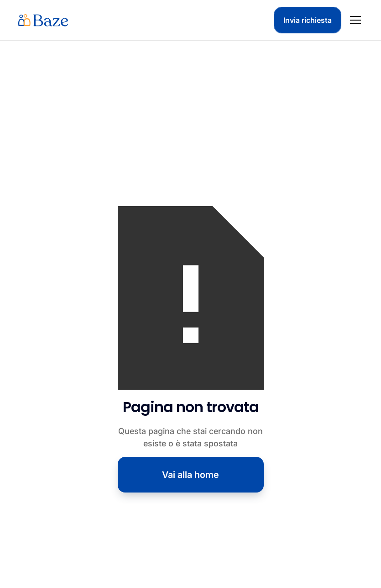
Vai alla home (190, 475)
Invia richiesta (308, 20)
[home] (43, 20)
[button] (354, 20)
